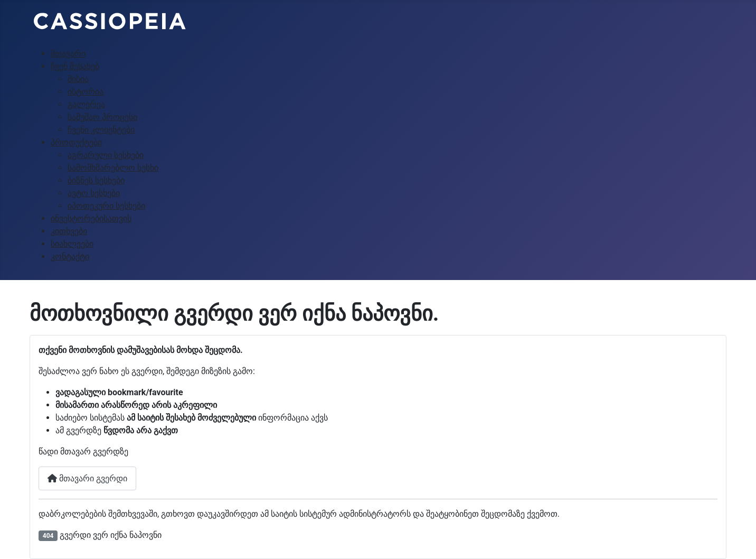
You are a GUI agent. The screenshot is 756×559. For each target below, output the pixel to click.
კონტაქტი (70, 257)
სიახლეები (72, 244)
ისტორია (86, 92)
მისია (78, 79)
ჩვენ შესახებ (75, 66)
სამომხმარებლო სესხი (113, 168)
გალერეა (86, 104)
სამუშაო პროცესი (102, 117)
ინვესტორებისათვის (91, 218)
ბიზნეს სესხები (96, 180)
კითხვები (69, 231)
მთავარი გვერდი (87, 478)
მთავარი (68, 54)
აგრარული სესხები (106, 155)
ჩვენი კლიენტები (101, 130)
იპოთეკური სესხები (106, 206)
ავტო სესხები (94, 193)
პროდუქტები (76, 142)
